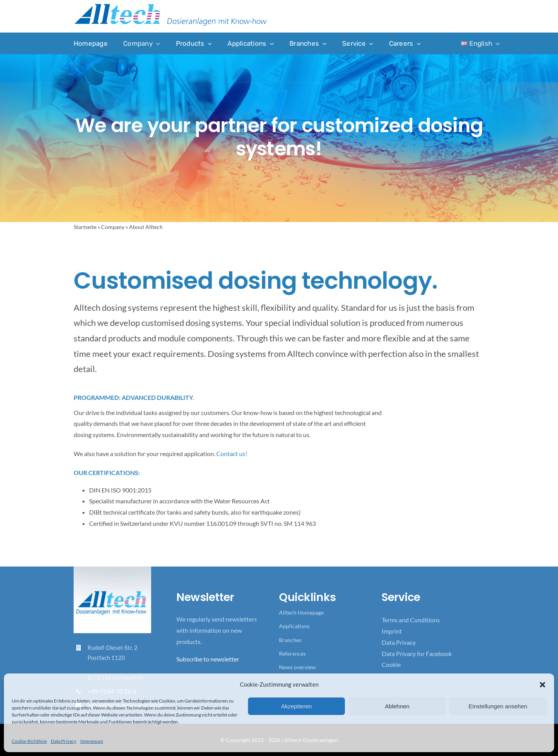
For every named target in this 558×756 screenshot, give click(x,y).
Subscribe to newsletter (208, 659)
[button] (542, 685)
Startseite (85, 227)
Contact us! (232, 454)
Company (113, 227)
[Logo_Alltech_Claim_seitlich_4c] (170, 6)
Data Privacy (64, 741)
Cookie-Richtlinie (29, 741)
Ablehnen (397, 706)
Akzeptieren (296, 706)
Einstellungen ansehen (498, 706)
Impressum (92, 741)
